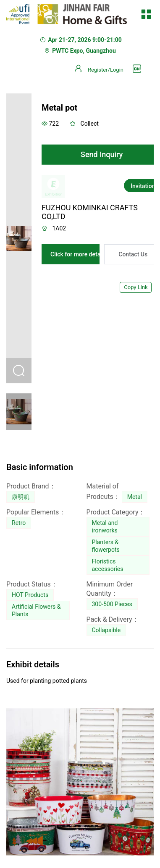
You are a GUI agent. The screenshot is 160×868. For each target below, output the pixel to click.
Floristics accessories (108, 565)
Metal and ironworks (105, 527)
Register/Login (106, 70)
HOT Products (30, 595)
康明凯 (21, 497)
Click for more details (79, 254)
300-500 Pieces (112, 604)
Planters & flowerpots (106, 546)
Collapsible (106, 630)
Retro (19, 523)
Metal (135, 497)
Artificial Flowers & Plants (36, 610)
